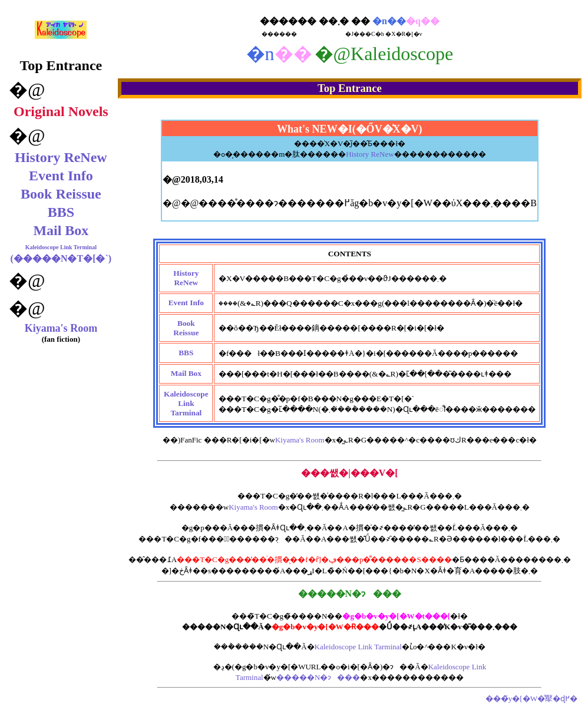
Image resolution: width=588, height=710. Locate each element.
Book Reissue (61, 194)
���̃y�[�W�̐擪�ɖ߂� (532, 699)
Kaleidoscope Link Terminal (61, 247)
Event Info (61, 176)
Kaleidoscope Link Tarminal (358, 647)
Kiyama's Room (61, 328)
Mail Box (61, 230)
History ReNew (61, 157)
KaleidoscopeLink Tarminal (186, 403)
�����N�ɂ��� (318, 677)
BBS (61, 212)
